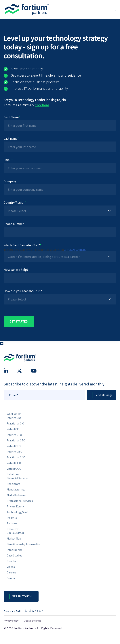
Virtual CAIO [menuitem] (14, 469)
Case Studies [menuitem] (14, 555)
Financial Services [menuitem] (18, 478)
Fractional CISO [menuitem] (16, 457)
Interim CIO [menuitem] (14, 418)
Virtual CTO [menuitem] (14, 446)
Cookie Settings (32, 621)
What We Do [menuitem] (14, 414)
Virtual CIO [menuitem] (13, 429)
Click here (42, 105)
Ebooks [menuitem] (11, 561)
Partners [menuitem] (12, 523)
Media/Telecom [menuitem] (16, 495)
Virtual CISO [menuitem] (14, 463)
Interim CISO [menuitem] (15, 452)
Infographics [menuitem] (15, 550)
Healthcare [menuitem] (14, 484)
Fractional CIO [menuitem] (15, 423)
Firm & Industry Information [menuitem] (24, 544)
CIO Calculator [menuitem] (15, 533)
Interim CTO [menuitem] (14, 435)
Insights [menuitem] (12, 518)
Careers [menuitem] (12, 572)
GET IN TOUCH (22, 596)
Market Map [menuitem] (14, 538)
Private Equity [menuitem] (15, 506)
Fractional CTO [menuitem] (16, 440)
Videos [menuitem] (11, 567)
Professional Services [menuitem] (20, 501)
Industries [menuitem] (13, 474)
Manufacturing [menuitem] (16, 489)
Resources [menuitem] (13, 529)
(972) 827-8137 (34, 611)
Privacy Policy (11, 621)
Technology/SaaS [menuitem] (17, 512)
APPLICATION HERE (75, 250)
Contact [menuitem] (12, 578)
